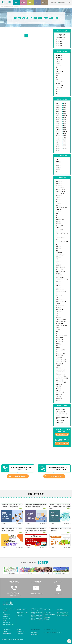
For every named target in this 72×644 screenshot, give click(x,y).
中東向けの (59, 195)
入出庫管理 (59, 358)
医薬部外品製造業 (61, 410)
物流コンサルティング (62, 208)
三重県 (65, 126)
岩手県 (58, 106)
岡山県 (58, 136)
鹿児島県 (65, 148)
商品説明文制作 (60, 309)
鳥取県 (58, 134)
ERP (57, 332)
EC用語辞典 (47, 620)
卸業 (57, 91)
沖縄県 (58, 150)
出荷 (57, 259)
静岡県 (65, 124)
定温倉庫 (58, 166)
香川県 (58, 140)
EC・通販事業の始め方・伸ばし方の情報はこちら (63, 613)
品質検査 (58, 388)
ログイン (53, 630)
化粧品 (58, 63)
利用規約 (5, 631)
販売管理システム (61, 374)
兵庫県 (65, 130)
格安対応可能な (60, 220)
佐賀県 (58, 144)
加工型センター (60, 305)
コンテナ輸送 (59, 226)
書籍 (57, 79)
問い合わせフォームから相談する (23, 613)
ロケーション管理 (61, 350)
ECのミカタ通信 (34, 634)
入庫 (57, 297)
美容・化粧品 (59, 71)
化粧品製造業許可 (61, 412)
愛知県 (58, 126)
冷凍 (57, 164)
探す (30, 2)
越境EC (58, 170)
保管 (57, 214)
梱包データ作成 (60, 392)
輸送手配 (58, 317)
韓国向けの (59, 183)
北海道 (58, 104)
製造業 (58, 89)
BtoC (58, 218)
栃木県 (58, 112)
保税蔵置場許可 (60, 421)
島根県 (65, 134)
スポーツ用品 (59, 85)
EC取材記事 (6, 617)
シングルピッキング (61, 362)
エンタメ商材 (59, 81)
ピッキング (59, 275)
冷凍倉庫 (58, 204)
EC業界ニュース (7, 615)
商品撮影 (58, 265)
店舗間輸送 (59, 398)
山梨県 (58, 122)
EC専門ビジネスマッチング (9, 6)
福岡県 (65, 142)
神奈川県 (65, 116)
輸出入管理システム (61, 301)
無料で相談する (64, 434)
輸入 (57, 245)
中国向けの (59, 181)
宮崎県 (58, 148)
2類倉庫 (58, 348)
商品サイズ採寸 (60, 380)
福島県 (58, 110)
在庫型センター (60, 299)
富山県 (65, 118)
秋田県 (58, 108)
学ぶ (37, 2)
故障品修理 (59, 384)
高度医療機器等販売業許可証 (62, 418)
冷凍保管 (58, 212)
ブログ (4, 620)
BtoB (58, 202)
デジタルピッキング (61, 360)
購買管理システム (61, 372)
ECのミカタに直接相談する (63, 616)
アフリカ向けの (60, 193)
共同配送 (58, 228)
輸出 (57, 263)
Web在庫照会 (60, 338)
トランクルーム (60, 232)
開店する (44, 2)
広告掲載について (21, 631)
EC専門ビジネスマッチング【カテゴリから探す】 (36, 616)
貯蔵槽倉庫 (59, 394)
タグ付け (58, 283)
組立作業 (58, 390)
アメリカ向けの (60, 187)
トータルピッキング (61, 319)
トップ (2, 6)
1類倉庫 (58, 366)
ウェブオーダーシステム (62, 336)
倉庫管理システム (61, 267)
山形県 (65, 108)
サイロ (58, 315)
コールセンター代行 (61, 376)
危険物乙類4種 (60, 423)
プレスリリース (6, 622)
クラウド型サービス (61, 291)
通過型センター (60, 289)
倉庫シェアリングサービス (62, 235)
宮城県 (65, 106)
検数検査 (58, 344)
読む (16, 2)
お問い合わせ (20, 633)
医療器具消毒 (59, 356)
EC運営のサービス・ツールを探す (36, 613)
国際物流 (58, 162)
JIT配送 (58, 330)
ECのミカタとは (7, 630)
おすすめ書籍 (47, 618)
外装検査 (58, 285)
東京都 (58, 116)
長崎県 (65, 144)
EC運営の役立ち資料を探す (50, 615)
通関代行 (58, 247)
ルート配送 (59, 295)
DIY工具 (58, 83)
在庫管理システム (61, 255)
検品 (57, 216)
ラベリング (59, 311)
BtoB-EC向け (59, 55)
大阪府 (58, 130)
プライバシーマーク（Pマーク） (62, 415)
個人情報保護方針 (7, 633)
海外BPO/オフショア (61, 37)
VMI (57, 352)
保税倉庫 (58, 199)
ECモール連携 (60, 323)
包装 (57, 313)
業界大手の (59, 400)
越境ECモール (60, 43)
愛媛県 (65, 140)
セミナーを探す (48, 613)
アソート (58, 287)
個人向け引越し (60, 342)
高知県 (58, 142)
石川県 (58, 120)
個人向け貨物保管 (61, 271)
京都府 (65, 128)
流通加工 (58, 206)
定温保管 (58, 222)
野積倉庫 (58, 273)
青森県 (65, 104)
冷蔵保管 (58, 224)
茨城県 (65, 110)
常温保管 (58, 257)
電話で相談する (21, 616)
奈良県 (58, 132)
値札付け (58, 346)
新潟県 (58, 118)
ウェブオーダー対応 (61, 382)
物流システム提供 (61, 354)
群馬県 (65, 112)
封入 (57, 293)
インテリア (59, 65)
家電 (57, 77)
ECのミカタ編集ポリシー (9, 624)
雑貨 (57, 67)
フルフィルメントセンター (62, 242)
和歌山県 (65, 132)
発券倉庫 (58, 261)
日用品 (58, 73)
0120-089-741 (64, 444)
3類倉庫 (58, 303)
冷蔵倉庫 (58, 197)
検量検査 (58, 386)
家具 (57, 75)
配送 (57, 251)
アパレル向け (59, 59)
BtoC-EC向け (59, 57)
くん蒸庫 (58, 396)
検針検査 (58, 307)
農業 (57, 93)
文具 (57, 69)
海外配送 (58, 168)
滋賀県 (58, 128)
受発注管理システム (61, 321)
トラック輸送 (59, 230)
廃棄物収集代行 (60, 277)
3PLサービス (59, 210)
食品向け (58, 61)
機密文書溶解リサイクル (62, 279)
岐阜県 (58, 124)
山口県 (58, 138)
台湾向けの (59, 185)
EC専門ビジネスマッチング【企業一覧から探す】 (36, 619)
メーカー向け (59, 87)
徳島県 (65, 138)
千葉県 (65, 114)
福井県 (65, 120)
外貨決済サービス (61, 39)
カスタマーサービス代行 (62, 378)
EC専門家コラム (7, 618)
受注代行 (58, 281)
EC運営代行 (59, 253)
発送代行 (58, 249)
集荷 (57, 334)
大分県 (65, 146)
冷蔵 (57, 172)
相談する (23, 2)
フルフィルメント (61, 237)
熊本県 (58, 146)
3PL (57, 160)
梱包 (57, 239)
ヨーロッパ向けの (61, 191)
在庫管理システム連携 (62, 326)
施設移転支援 (59, 340)
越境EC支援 (59, 41)
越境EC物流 (16, 6)
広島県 (65, 136)
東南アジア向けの (60, 189)
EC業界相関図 (34, 632)
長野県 (65, 122)
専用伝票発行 (59, 364)
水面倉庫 (58, 328)
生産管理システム (61, 370)
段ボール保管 (59, 269)
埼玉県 (58, 114)
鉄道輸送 (58, 368)
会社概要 (19, 630)
